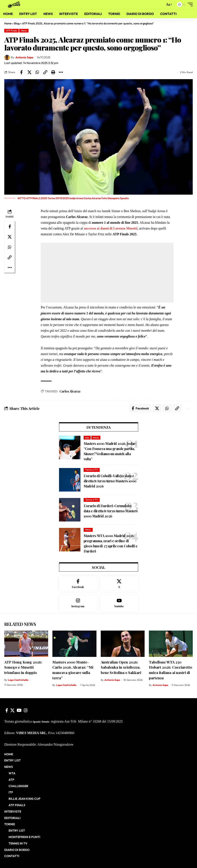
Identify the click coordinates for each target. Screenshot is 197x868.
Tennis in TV (92, 470)
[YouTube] (19, 710)
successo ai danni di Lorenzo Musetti (111, 228)
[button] (161, 4)
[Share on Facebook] (21, 72)
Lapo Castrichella (18, 680)
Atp (87, 438)
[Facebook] (78, 584)
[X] (119, 584)
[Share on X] (29, 72)
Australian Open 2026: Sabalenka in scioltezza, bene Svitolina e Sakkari (121, 667)
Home (8, 23)
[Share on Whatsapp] (37, 72)
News (24, 31)
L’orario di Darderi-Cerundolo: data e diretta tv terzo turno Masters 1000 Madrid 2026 (111, 511)
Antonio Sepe (24, 57)
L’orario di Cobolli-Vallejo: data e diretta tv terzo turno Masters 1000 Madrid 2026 (110, 481)
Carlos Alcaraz (70, 391)
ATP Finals (12, 31)
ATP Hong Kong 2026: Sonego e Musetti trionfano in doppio (23, 667)
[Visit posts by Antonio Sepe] (7, 58)
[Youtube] (119, 603)
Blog (17, 23)
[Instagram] (78, 603)
